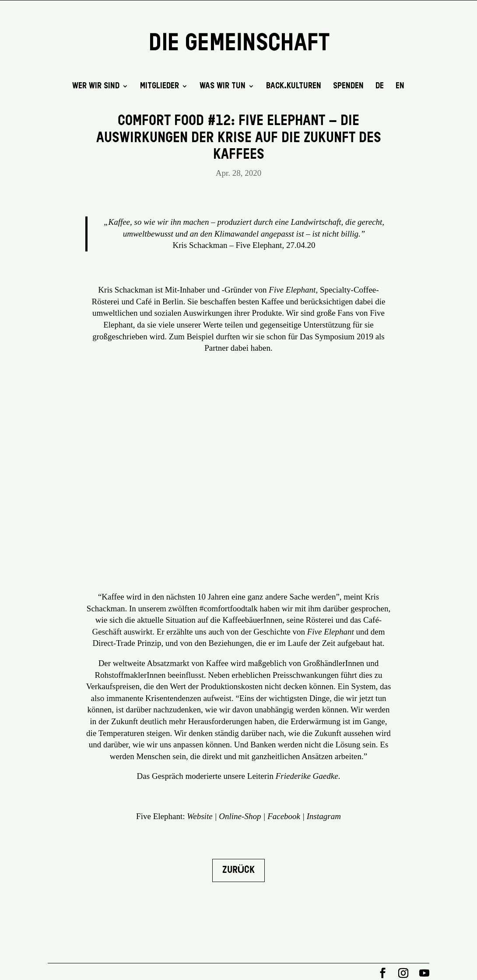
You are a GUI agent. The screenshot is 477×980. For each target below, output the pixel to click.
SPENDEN (348, 87)
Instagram (324, 816)
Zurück (239, 870)
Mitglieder (160, 87)
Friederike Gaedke (307, 776)
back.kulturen (294, 87)
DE (380, 87)
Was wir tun (223, 87)
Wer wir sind (96, 87)
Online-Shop (240, 816)
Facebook (284, 816)
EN (400, 87)
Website (200, 816)
